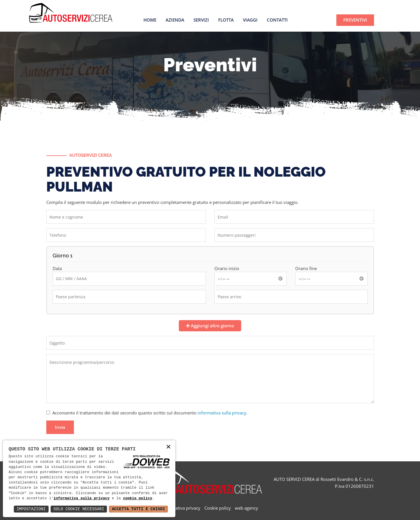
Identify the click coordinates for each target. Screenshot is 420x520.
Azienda (175, 20)
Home (150, 20)
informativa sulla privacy (222, 413)
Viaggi (250, 20)
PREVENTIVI (355, 20)
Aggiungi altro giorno (210, 326)
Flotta (226, 20)
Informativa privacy (181, 508)
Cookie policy (218, 508)
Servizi (201, 20)
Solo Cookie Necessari (79, 509)
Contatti (277, 20)
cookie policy (138, 498)
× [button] (168, 447)
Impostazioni (31, 509)
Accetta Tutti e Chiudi (138, 509)
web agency (247, 508)
